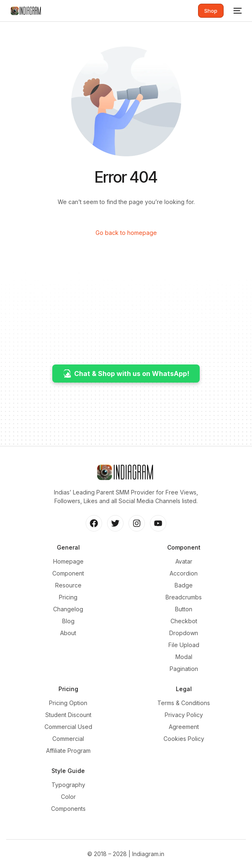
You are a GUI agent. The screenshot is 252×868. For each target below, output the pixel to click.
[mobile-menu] (237, 11)
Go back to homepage (126, 233)
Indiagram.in (148, 854)
